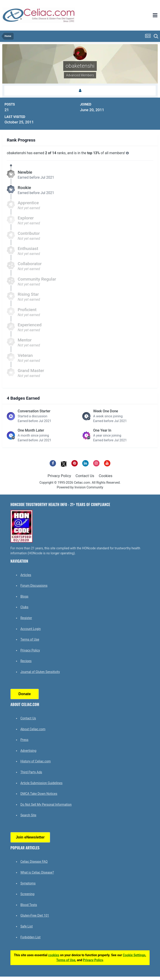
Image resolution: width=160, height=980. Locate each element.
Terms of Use (30, 639)
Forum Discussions (34, 586)
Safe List (27, 926)
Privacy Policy (59, 476)
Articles (26, 575)
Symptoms (28, 883)
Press (24, 740)
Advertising (28, 751)
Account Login (31, 629)
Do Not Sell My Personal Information (46, 805)
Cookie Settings (134, 955)
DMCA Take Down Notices (39, 794)
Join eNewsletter (30, 837)
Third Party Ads (31, 772)
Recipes (26, 661)
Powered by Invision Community (80, 487)
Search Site (28, 815)
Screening (27, 894)
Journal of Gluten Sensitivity (40, 672)
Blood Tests (29, 905)
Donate (24, 694)
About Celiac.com (33, 729)
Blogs (24, 596)
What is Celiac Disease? (37, 872)
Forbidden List (30, 937)
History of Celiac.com (36, 761)
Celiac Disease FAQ (34, 862)
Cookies (106, 476)
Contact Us (85, 476)
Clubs (24, 607)
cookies (54, 955)
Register (26, 618)
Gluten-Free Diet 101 (35, 915)
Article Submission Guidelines (41, 783)
